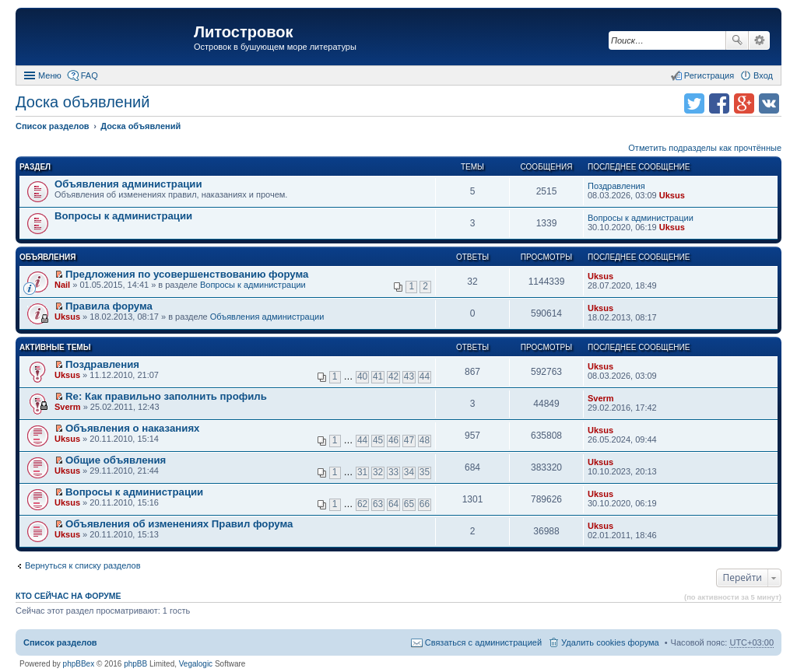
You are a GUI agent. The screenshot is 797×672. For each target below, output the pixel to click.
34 (409, 472)
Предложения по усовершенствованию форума (187, 274)
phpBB (135, 664)
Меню (50, 75)
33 (393, 472)
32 (378, 472)
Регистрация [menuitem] (709, 75)
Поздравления (616, 186)
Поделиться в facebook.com (719, 103)
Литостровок (243, 32)
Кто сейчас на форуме (68, 596)
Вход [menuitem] (763, 75)
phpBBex (79, 664)
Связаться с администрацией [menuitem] (483, 642)
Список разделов (60, 642)
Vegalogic (196, 664)
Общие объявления (116, 460)
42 (393, 376)
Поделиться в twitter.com (694, 103)
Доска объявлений (83, 102)
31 (362, 472)
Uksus (672, 195)
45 (378, 440)
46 (393, 440)
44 (425, 376)
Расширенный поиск (759, 40)
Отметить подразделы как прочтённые (705, 148)
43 (409, 376)
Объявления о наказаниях (132, 428)
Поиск (737, 40)
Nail (62, 285)
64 (393, 504)
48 (425, 440)
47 (409, 440)
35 (425, 472)
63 (378, 504)
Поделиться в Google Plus (744, 103)
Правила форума (109, 306)
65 (409, 504)
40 (362, 376)
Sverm (68, 407)
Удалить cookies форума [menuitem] (610, 642)
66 (425, 504)
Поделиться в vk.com (769, 103)
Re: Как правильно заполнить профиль (166, 396)
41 (378, 376)
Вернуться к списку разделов (83, 565)
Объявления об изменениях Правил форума (179, 524)
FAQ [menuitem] (90, 75)
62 (362, 504)
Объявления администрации (128, 184)
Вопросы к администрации (123, 216)
